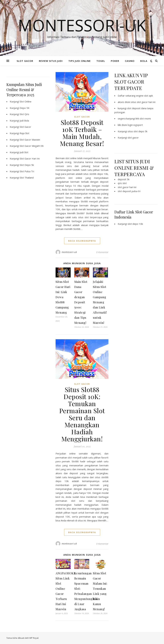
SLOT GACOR (25, 61)
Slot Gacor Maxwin (30, 140)
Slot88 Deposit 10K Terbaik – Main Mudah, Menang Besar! (82, 133)
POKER (115, 61)
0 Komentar (102, 252)
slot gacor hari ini (127, 187)
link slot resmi (143, 118)
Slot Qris (24, 114)
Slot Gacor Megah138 (32, 146)
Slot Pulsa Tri (27, 171)
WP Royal (34, 638)
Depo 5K (25, 108)
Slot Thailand (27, 178)
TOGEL (101, 61)
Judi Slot (24, 152)
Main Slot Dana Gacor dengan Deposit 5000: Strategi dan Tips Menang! (81, 302)
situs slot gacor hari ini (143, 102)
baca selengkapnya (82, 241)
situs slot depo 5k (137, 131)
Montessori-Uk (82, 25)
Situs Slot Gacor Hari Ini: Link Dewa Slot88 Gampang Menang (63, 297)
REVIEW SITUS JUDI (51, 61)
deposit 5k (124, 179)
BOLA (144, 61)
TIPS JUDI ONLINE (80, 61)
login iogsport (135, 125)
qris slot (122, 183)
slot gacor (133, 138)
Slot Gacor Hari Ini (30, 158)
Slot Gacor (25, 127)
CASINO (130, 61)
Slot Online (26, 101)
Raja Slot (25, 133)
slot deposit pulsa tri (129, 191)
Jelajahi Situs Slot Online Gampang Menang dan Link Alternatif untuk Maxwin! (100, 302)
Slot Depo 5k (27, 165)
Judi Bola (24, 121)
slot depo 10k (135, 224)
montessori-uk (69, 252)
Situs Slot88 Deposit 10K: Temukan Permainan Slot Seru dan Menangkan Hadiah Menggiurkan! (82, 414)
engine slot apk (144, 96)
